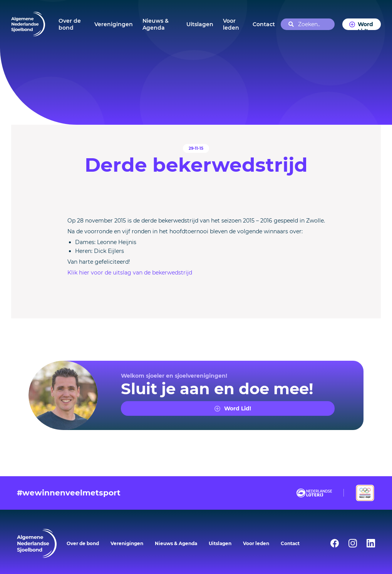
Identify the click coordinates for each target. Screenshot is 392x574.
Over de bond (70, 24)
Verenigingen (114, 24)
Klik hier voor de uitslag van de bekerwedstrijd (130, 273)
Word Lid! (365, 25)
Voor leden (231, 24)
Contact (264, 24)
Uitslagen (200, 24)
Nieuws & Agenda (156, 24)
